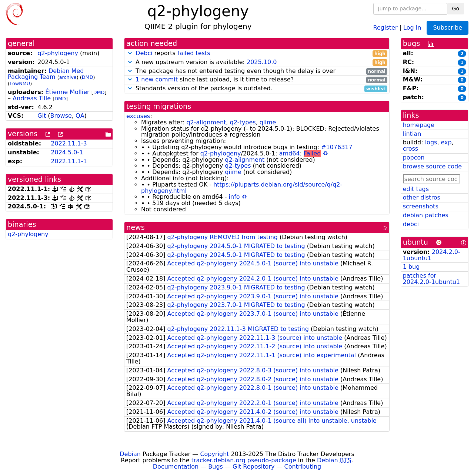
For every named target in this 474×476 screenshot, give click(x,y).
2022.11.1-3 (69, 143)
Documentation (176, 467)
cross (410, 149)
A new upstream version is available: (257, 62)
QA (80, 116)
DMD (88, 77)
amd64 (290, 153)
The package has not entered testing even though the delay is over (257, 71)
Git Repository (253, 467)
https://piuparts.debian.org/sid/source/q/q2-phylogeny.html (242, 188)
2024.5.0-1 (67, 152)
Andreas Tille (32, 98)
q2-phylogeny (58, 53)
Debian (130, 454)
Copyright (214, 454)
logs (431, 142)
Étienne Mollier (67, 92)
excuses (138, 116)
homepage (419, 125)
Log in (412, 27)
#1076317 (337, 147)
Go (456, 9)
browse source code (432, 166)
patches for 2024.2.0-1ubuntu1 (431, 279)
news (136, 227)
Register (385, 27)
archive (68, 77)
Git (42, 116)
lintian (412, 134)
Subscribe (448, 28)
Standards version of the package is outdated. (257, 89)
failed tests (194, 53)
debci (411, 224)
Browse (61, 116)
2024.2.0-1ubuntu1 (432, 255)
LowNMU (20, 83)
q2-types (243, 122)
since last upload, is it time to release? (257, 80)
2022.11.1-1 (69, 161)
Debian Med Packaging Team (46, 74)
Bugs (216, 467)
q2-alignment (206, 122)
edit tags (416, 189)
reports (257, 53)
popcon (414, 157)
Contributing (303, 467)
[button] (130, 53)
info (234, 197)
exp (446, 142)
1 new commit (157, 79)
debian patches (426, 215)
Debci (144, 53)
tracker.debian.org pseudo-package (244, 460)
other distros (422, 197)
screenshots (421, 206)
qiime (268, 122)
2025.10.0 (262, 62)
